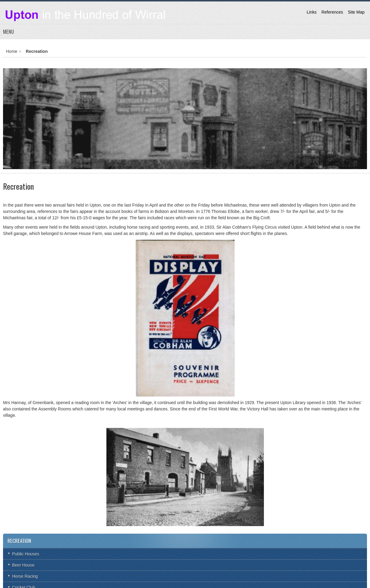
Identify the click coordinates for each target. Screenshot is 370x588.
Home (12, 51)
